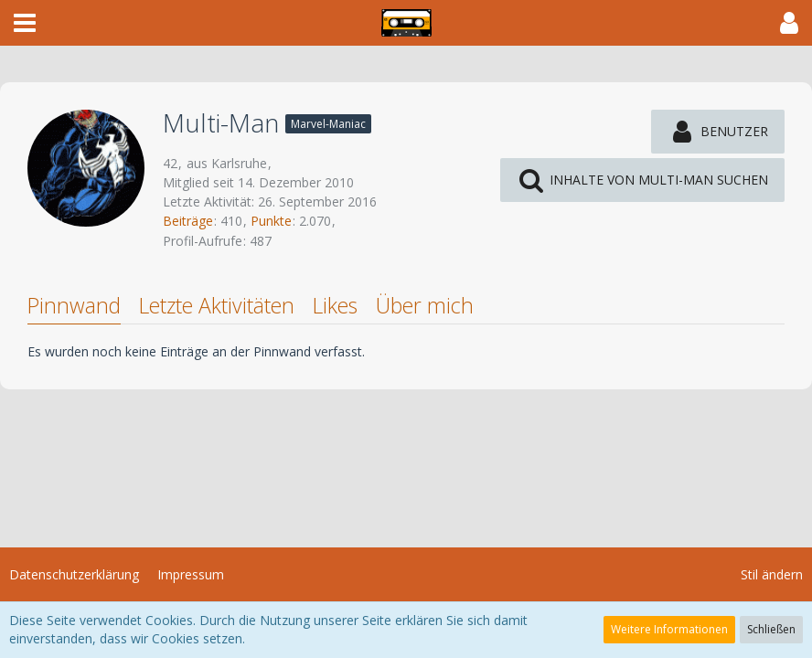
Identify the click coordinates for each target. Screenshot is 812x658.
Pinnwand (74, 305)
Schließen (771, 629)
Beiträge (188, 221)
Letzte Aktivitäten (217, 305)
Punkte (271, 221)
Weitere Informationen (669, 629)
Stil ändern (772, 574)
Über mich (425, 305)
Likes (335, 305)
